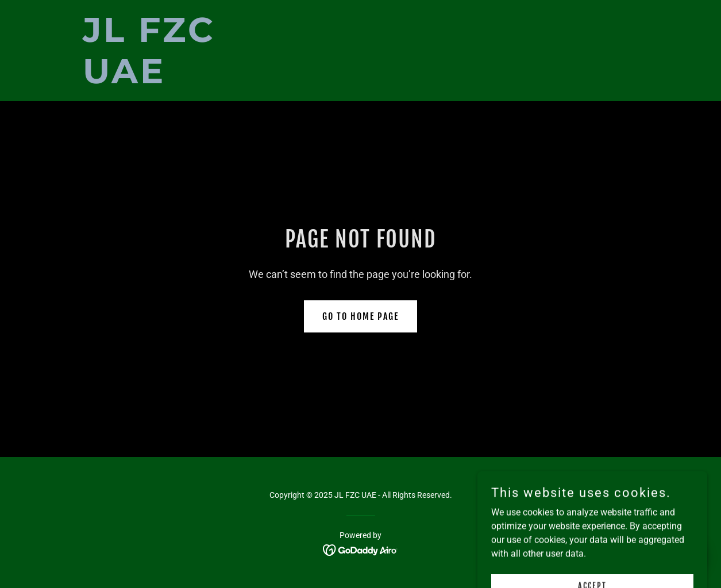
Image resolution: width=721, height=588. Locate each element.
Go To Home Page (360, 316)
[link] (180, 80)
